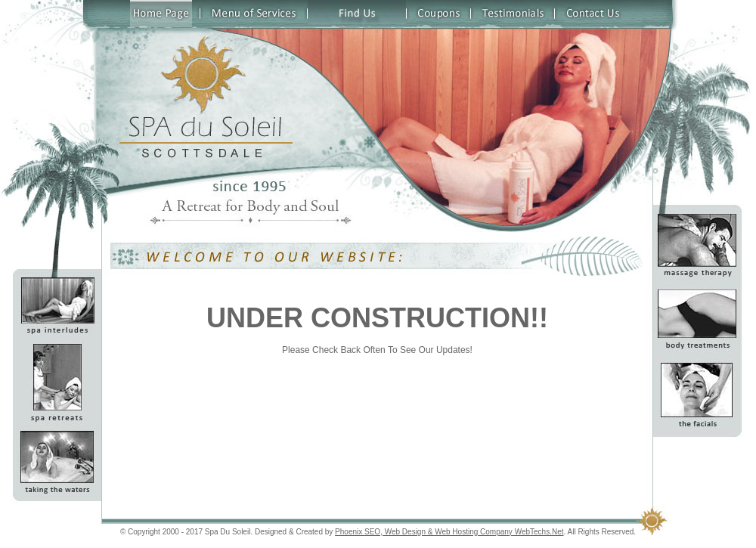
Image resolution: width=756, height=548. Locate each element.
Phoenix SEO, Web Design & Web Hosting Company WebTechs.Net (449, 532)
